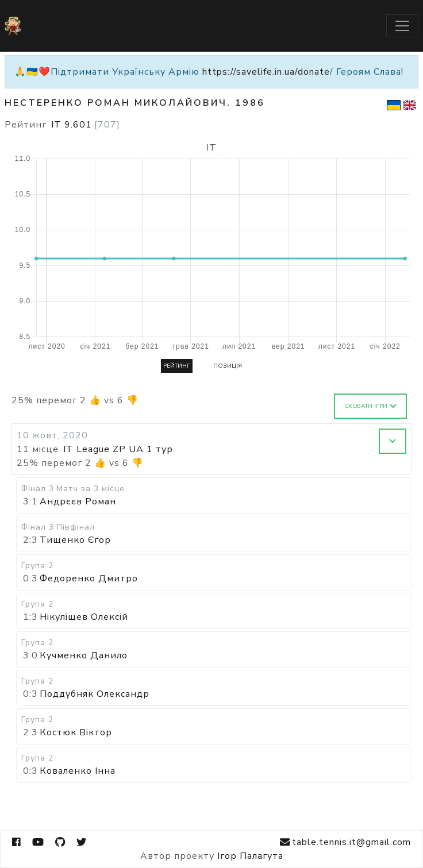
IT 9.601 (86, 125)
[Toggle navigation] (402, 26)
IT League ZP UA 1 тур (118, 449)
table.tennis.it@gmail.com (345, 842)
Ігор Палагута (250, 856)
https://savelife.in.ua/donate (266, 72)
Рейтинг (177, 366)
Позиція (228, 366)
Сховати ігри (370, 406)
